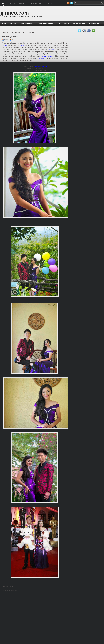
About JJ (12, 4)
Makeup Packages (36, 4)
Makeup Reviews (79, 24)
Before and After (46, 24)
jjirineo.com (15, 13)
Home (4, 4)
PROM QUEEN (10, 36)
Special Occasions (28, 24)
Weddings (14, 24)
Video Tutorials (63, 24)
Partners (23, 4)
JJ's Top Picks (94, 24)
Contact (49, 4)
